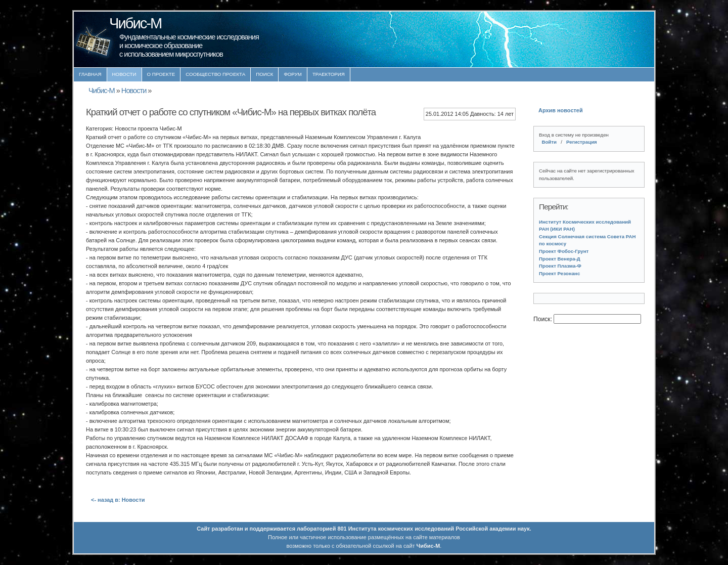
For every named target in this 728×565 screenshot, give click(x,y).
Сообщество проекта (215, 74)
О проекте (161, 74)
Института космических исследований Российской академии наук (439, 529)
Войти (549, 142)
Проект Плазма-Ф (560, 266)
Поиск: (543, 319)
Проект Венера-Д (560, 259)
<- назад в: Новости (118, 500)
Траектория (329, 74)
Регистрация (582, 142)
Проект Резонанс (559, 273)
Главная (90, 74)
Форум (293, 74)
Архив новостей (561, 110)
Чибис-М (102, 91)
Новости (124, 74)
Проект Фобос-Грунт (564, 251)
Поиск (264, 74)
